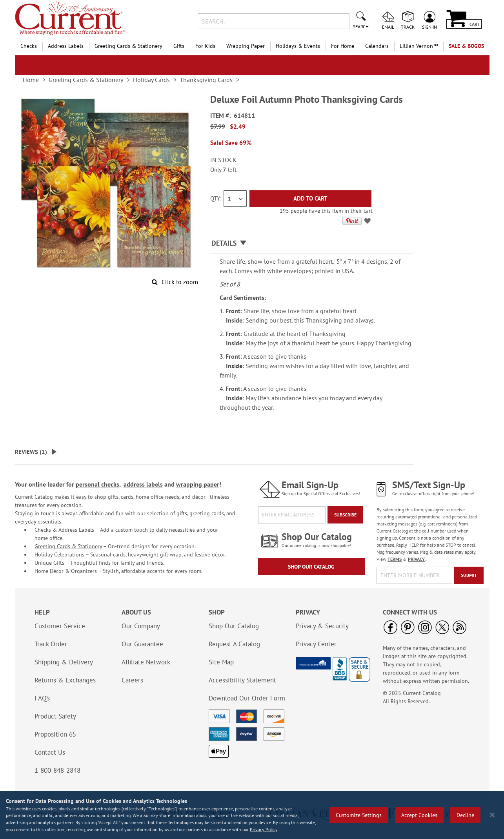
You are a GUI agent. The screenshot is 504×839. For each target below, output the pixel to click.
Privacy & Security (322, 626)
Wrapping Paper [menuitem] (246, 46)
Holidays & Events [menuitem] (298, 46)
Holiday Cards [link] (151, 80)
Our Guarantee (142, 644)
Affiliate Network (146, 662)
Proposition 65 (55, 734)
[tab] (312, 243)
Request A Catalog (234, 644)
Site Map (221, 662)
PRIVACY (416, 559)
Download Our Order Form (247, 698)
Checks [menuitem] (29, 46)
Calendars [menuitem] (377, 46)
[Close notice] (492, 815)
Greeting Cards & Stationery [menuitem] (128, 46)
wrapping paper (198, 484)
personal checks (97, 484)
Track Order (51, 644)
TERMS (395, 559)
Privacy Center (316, 644)
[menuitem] (419, 46)
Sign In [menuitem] (429, 27)
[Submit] (469, 575)
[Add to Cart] (310, 199)
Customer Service (60, 626)
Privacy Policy (264, 829)
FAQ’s (42, 698)
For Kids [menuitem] (205, 46)
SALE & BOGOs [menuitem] (466, 46)
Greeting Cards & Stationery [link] (86, 80)
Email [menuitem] (388, 27)
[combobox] (274, 21)
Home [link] (31, 80)
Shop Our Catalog (311, 567)
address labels (143, 484)
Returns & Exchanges (65, 680)
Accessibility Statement (242, 680)
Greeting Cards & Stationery (68, 546)
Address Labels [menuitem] (66, 46)
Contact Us (50, 752)
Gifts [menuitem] (179, 46)
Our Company (141, 626)
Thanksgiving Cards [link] (206, 80)
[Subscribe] (345, 515)
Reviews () (31, 452)
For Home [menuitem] (343, 46)
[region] (252, 815)
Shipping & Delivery (64, 662)
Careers (132, 680)
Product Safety (55, 716)
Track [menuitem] (408, 27)
